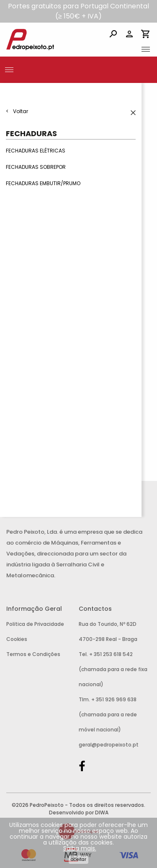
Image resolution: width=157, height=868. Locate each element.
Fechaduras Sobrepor (36, 167)
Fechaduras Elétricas (36, 151)
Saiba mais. (80, 848)
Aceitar (78, 859)
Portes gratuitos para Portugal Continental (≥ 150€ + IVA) (78, 11)
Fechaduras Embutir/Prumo (43, 184)
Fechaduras (31, 133)
